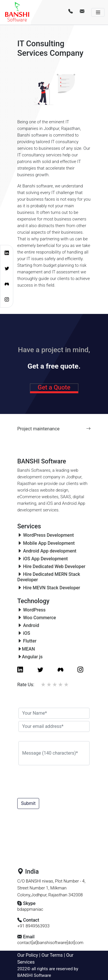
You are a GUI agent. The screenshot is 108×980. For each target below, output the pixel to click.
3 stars (55, 684)
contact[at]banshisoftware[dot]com (50, 943)
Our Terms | (54, 955)
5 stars (67, 684)
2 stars (49, 684)
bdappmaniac (30, 909)
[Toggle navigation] (98, 13)
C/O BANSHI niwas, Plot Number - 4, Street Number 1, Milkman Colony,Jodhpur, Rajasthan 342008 (51, 888)
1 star (43, 684)
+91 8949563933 (33, 926)
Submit (28, 803)
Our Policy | (29, 955)
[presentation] (63, 780)
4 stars (61, 684)
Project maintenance (54, 429)
